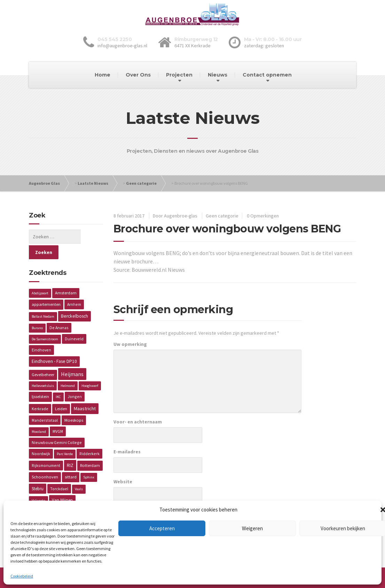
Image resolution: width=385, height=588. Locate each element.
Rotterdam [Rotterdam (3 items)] (90, 450)
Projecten (179, 75)
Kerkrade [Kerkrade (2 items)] (40, 393)
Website (123, 482)
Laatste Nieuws (93, 183)
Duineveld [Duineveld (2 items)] (74, 323)
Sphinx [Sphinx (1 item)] (89, 462)
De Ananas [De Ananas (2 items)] (59, 312)
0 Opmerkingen (263, 216)
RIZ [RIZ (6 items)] (70, 450)
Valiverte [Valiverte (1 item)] (38, 485)
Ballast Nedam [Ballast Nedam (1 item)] (43, 301)
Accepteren (162, 528)
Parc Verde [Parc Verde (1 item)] (65, 438)
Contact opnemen (267, 75)
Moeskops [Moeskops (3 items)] (74, 404)
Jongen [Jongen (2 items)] (75, 381)
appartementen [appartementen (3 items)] (46, 289)
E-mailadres (127, 452)
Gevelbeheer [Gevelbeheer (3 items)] (43, 359)
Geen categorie (141, 183)
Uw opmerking (130, 344)
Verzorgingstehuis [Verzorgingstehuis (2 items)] (49, 496)
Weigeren (252, 528)
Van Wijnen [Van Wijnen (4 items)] (62, 484)
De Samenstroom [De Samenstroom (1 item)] (45, 323)
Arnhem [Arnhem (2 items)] (74, 289)
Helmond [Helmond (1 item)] (68, 370)
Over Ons (138, 75)
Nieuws (218, 75)
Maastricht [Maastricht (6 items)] (85, 393)
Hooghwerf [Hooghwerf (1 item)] (90, 370)
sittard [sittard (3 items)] (71, 461)
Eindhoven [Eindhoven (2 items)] (41, 334)
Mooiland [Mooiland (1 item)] (39, 416)
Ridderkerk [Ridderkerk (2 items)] (89, 438)
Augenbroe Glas (44, 183)
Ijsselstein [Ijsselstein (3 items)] (40, 381)
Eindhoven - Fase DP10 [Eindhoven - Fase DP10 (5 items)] (54, 346)
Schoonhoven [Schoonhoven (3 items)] (45, 461)
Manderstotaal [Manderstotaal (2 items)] (45, 404)
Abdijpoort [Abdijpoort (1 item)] (40, 277)
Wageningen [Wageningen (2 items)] (84, 496)
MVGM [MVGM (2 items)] (58, 416)
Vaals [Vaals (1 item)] (79, 473)
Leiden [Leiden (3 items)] (61, 393)
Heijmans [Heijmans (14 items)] (72, 358)
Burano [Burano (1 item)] (37, 312)
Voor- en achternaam (138, 422)
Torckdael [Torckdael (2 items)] (59, 473)
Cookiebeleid (22, 576)
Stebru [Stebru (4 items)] (38, 473)
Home (103, 75)
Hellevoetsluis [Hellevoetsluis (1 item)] (43, 370)
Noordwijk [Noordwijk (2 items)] (41, 438)
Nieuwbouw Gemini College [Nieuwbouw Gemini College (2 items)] (57, 427)
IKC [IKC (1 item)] (58, 381)
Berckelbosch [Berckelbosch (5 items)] (74, 300)
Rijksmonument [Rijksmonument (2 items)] (46, 450)
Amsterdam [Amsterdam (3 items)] (66, 277)
